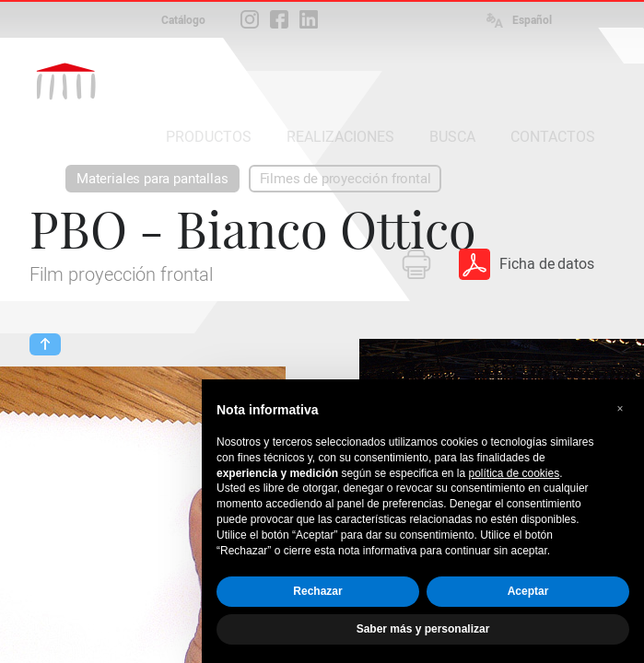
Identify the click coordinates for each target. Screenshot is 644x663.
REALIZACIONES (340, 137)
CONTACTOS (553, 137)
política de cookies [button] (514, 473)
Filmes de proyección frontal (345, 179)
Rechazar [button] (317, 591)
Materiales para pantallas (152, 179)
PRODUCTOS (209, 137)
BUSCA (452, 137)
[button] (620, 409)
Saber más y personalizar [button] (423, 629)
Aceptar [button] (528, 591)
